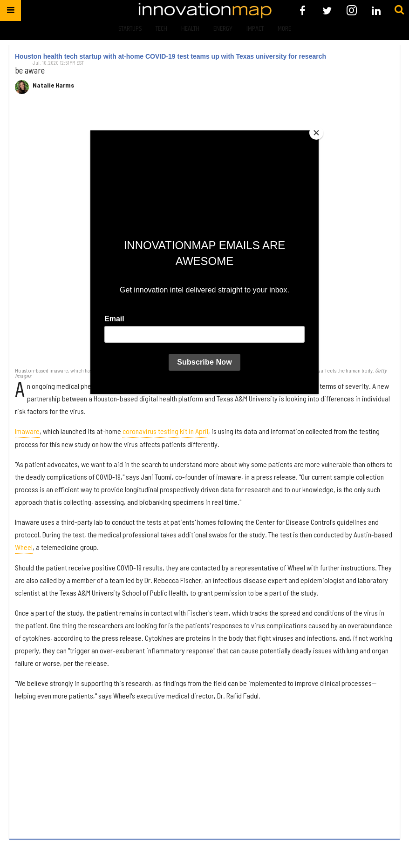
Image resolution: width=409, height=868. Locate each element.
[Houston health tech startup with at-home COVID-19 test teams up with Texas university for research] (204, 235)
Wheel (24, 547)
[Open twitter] (327, 10)
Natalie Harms (53, 85)
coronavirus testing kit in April (165, 431)
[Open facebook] (303, 10)
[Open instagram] (351, 10)
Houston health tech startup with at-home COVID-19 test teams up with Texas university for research (170, 56)
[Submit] (399, 10)
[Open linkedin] (376, 10)
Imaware (27, 431)
